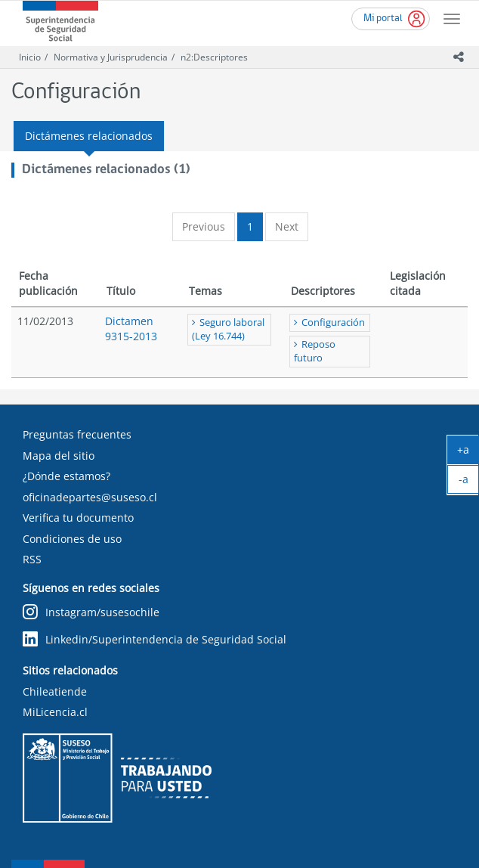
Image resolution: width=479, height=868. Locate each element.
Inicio (30, 57)
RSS (32, 559)
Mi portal (383, 19)
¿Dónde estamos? (66, 476)
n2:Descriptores (214, 57)
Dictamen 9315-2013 (131, 329)
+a (468, 453)
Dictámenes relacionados (89, 136)
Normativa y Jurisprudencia (111, 57)
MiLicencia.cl (55, 712)
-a (469, 482)
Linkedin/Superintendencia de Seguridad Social (155, 639)
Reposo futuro (315, 351)
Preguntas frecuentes (77, 434)
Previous (204, 226)
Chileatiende (55, 691)
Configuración (333, 322)
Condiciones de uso (72, 539)
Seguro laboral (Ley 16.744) (228, 329)
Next (287, 226)
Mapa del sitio (59, 456)
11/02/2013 (45, 321)
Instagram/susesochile (91, 612)
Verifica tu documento (78, 518)
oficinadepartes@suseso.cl (90, 497)
